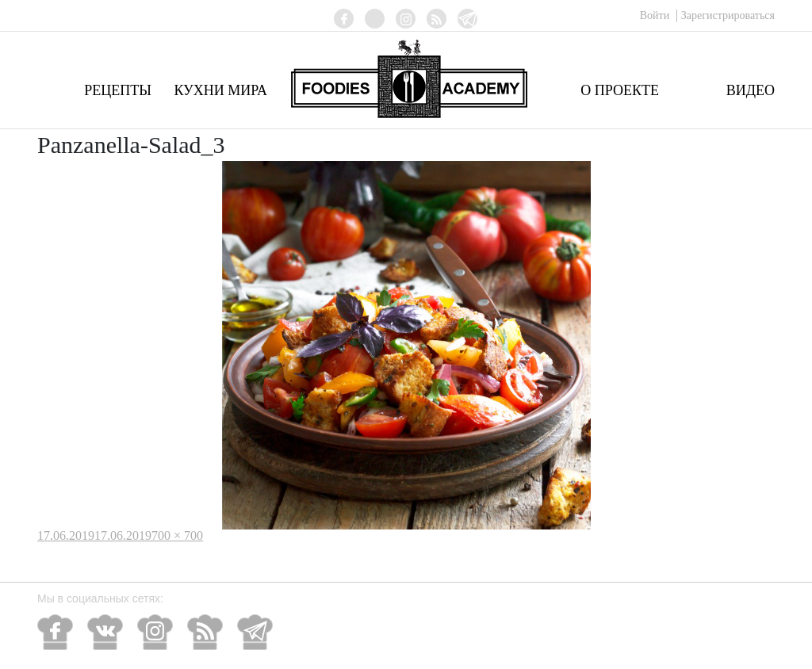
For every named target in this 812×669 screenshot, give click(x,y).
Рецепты (118, 90)
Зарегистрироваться (728, 15)
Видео (751, 90)
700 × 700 (177, 535)
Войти (656, 15)
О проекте (620, 90)
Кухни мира (220, 90)
